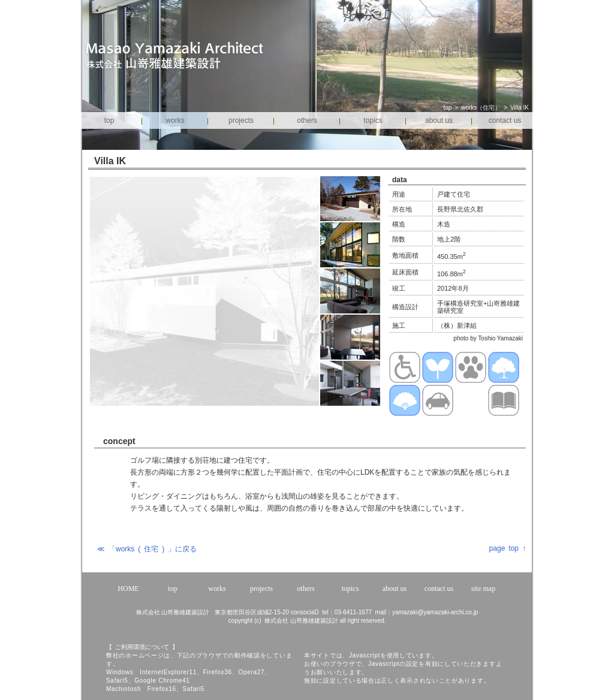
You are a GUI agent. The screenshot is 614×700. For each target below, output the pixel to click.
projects (241, 120)
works (175, 120)
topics (373, 120)
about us (439, 120)
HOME (128, 589)
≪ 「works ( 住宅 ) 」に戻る (147, 549)
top (447, 108)
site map (483, 589)
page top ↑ (508, 548)
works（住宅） (481, 108)
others (307, 120)
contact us (505, 120)
